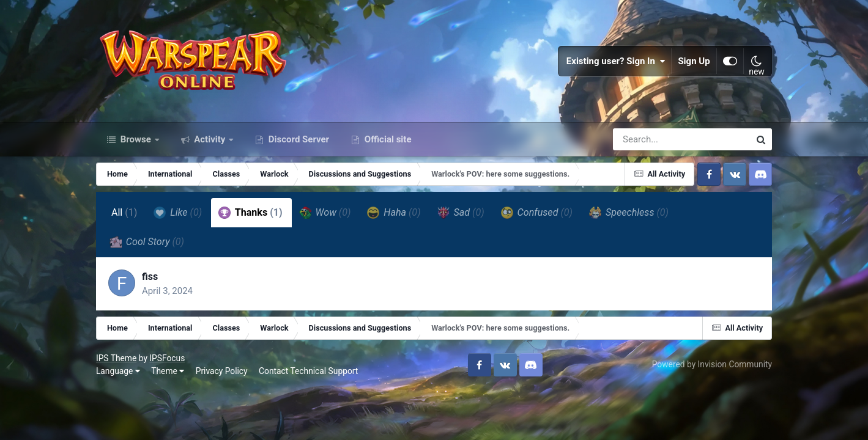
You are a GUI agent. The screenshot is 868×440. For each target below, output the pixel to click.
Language (118, 371)
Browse (136, 139)
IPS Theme (116, 358)
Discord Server (298, 139)
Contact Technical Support (308, 371)
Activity (210, 139)
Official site (387, 139)
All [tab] (124, 212)
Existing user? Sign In (616, 61)
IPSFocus (167, 358)
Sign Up (694, 61)
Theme (168, 371)
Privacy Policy (222, 371)
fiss (150, 277)
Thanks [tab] (250, 213)
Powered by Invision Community (712, 364)
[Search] (647, 139)
